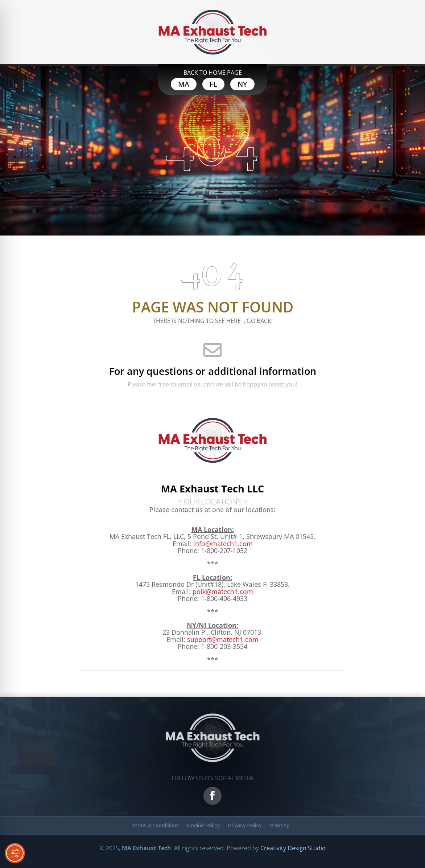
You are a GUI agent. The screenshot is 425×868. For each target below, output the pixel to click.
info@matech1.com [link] (223, 544)
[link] (223, 591)
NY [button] (242, 84)
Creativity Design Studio (293, 848)
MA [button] (184, 84)
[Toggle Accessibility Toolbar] (15, 853)
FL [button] (213, 84)
